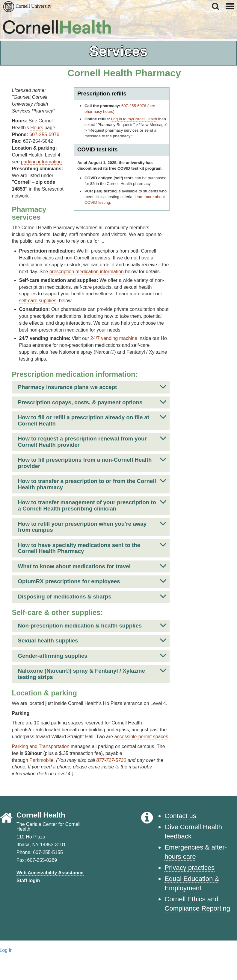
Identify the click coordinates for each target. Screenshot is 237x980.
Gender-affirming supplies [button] (92, 655)
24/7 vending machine (114, 338)
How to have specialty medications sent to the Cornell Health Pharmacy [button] (92, 547)
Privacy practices (190, 868)
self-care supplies (38, 301)
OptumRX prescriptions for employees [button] (92, 581)
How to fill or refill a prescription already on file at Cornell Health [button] (92, 419)
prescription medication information (87, 272)
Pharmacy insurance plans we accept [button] (92, 387)
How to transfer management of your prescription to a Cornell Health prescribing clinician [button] (92, 504)
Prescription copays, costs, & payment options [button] (92, 402)
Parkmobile (41, 760)
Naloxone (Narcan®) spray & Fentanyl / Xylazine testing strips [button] (92, 673)
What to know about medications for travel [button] (92, 566)
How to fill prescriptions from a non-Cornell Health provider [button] (92, 462)
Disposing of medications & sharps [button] (92, 596)
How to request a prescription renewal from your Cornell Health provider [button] (92, 440)
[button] (216, 6)
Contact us (180, 816)
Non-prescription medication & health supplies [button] (92, 625)
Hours (37, 128)
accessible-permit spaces (141, 737)
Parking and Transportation (41, 746)
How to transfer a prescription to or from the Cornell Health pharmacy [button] (92, 483)
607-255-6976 (134, 106)
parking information (41, 162)
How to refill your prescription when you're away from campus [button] (92, 526)
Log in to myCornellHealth (134, 119)
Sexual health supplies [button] (92, 640)
